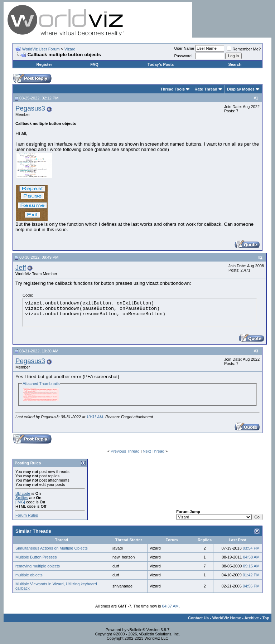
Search (235, 64)
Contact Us (198, 618)
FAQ (94, 64)
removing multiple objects (38, 566)
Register (44, 64)
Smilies (22, 498)
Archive (252, 618)
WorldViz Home (227, 618)
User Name (184, 48)
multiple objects (29, 575)
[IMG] (20, 502)
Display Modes (241, 89)
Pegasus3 (30, 108)
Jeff (21, 267)
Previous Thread (125, 451)
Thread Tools (173, 89)
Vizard (70, 49)
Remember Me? (244, 49)
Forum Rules (27, 515)
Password (183, 56)
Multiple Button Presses (36, 557)
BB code (23, 493)
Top (266, 618)
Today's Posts (161, 64)
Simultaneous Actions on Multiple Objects (52, 548)
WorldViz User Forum (41, 49)
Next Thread (154, 451)
